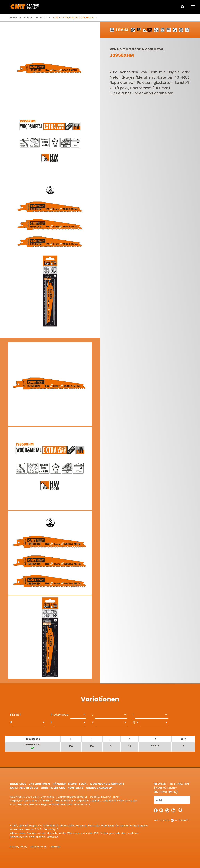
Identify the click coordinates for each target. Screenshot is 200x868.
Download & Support (107, 784)
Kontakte (75, 788)
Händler (59, 784)
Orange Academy (99, 788)
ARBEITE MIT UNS (53, 788)
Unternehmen (39, 784)
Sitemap (55, 847)
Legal (83, 784)
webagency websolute (171, 820)
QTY (136, 722)
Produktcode (60, 715)
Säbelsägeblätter (35, 17)
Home (14, 17)
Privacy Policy (19, 847)
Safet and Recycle (24, 788)
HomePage (18, 784)
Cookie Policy (38, 847)
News (72, 784)
